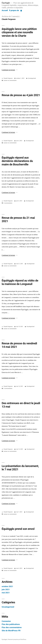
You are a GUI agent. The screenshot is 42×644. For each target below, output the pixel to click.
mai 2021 (6, 593)
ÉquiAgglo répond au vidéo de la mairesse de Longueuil (20, 282)
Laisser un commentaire (10, 80)
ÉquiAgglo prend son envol (18, 529)
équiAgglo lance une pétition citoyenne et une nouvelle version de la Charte (19, 32)
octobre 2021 (7, 586)
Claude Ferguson (8, 78)
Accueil (5, 10)
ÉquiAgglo (6, 3)
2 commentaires (8, 203)
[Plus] (21, 11)
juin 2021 (6, 589)
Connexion (6, 621)
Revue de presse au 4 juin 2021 (21, 95)
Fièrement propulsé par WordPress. (17, 639)
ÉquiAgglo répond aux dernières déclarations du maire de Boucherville (17, 161)
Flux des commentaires (12, 627)
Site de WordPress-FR (11, 631)
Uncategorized (32, 78)
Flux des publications (11, 624)
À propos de (14, 10)
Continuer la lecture (10, 70)
